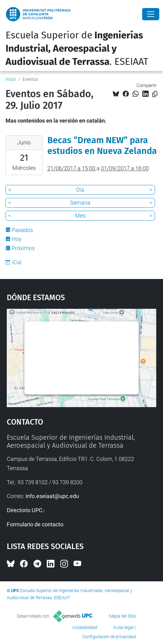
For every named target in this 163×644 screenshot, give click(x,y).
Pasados (22, 230)
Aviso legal (123, 627)
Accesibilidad (85, 627)
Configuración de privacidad (109, 637)
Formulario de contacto (35, 524)
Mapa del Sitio (123, 616)
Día (80, 190)
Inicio (11, 79)
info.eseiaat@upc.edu (52, 496)
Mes (80, 216)
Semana (80, 203)
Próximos (23, 248)
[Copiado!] (155, 94)
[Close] (151, 14)
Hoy (17, 239)
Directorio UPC (25, 510)
